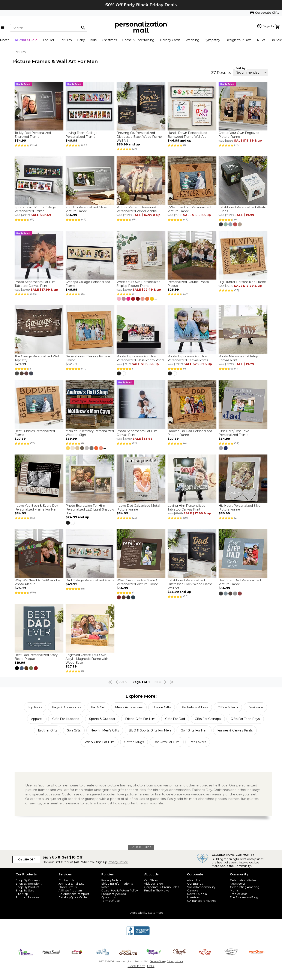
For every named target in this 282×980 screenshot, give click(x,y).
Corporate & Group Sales (162, 887)
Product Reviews (27, 897)
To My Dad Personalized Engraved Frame (33, 135)
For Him (66, 40)
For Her (49, 40)
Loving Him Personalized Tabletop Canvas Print (186, 508)
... (155, 298)
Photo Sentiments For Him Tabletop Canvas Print (35, 284)
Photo (5, 40)
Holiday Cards (170, 40)
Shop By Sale (25, 890)
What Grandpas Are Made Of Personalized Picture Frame (138, 582)
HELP (151, 966)
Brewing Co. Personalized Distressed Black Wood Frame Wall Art (139, 137)
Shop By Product (28, 887)
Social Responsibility (201, 887)
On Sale (276, 40)
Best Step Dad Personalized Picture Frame (240, 582)
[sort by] (250, 73)
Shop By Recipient (29, 884)
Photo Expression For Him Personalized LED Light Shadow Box (90, 509)
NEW (261, 40)
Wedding (192, 40)
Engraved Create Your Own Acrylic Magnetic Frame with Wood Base (87, 659)
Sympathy (212, 40)
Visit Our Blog (154, 884)
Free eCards (239, 894)
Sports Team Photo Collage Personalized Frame (35, 209)
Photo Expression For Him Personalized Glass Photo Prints (140, 358)
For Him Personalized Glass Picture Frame (86, 209)
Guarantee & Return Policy (120, 890)
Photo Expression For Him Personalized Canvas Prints (188, 358)
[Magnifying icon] (83, 28)
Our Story (151, 880)
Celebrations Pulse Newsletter (243, 882)
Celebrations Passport (74, 894)
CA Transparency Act (201, 901)
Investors (193, 897)
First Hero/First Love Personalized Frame (234, 433)
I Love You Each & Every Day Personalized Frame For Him (36, 508)
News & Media (197, 894)
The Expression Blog (244, 897)
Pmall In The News (157, 890)
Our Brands (195, 884)
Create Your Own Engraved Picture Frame (239, 135)
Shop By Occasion (28, 880)
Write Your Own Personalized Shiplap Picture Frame (139, 284)
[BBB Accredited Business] (138, 935)
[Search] (49, 28)
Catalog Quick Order (73, 897)
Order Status (67, 887)
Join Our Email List (71, 884)
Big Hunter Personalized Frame (242, 282)
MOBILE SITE (136, 966)
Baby (81, 40)
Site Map (22, 894)
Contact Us (66, 880)
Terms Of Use (111, 901)
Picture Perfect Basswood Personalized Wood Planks (136, 209)
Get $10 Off (26, 859)
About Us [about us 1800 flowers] (193, 880)
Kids (93, 40)
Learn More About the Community (237, 864)
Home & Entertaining (138, 40)
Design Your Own (238, 40)
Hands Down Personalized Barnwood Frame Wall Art (187, 135)
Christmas (109, 40)
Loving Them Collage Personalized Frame (82, 135)
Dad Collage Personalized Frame (90, 580)
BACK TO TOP (141, 847)
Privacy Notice (118, 862)
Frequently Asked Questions (114, 896)
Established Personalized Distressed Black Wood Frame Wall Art (190, 584)
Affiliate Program (70, 890)
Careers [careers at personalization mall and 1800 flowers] (193, 890)
